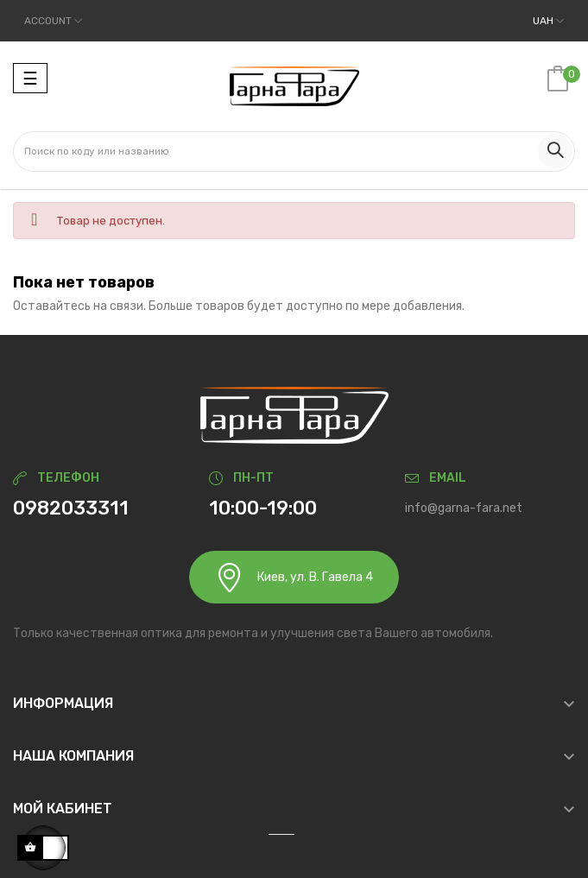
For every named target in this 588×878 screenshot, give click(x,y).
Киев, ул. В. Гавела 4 (294, 577)
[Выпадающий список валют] (548, 21)
